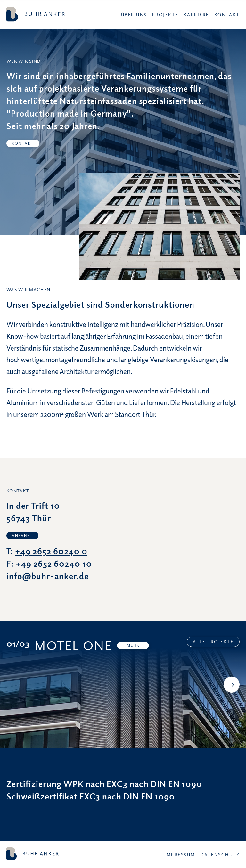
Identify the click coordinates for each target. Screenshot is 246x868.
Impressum (180, 854)
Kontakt (227, 15)
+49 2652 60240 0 (51, 551)
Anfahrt (22, 535)
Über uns (134, 15)
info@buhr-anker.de (48, 576)
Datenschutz (220, 854)
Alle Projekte (213, 641)
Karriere (196, 15)
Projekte (165, 15)
